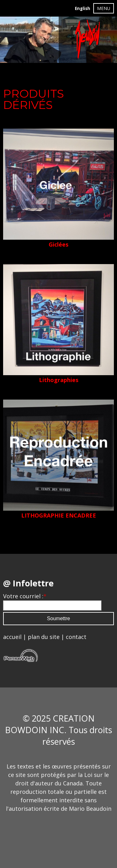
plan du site (44, 637)
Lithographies (59, 380)
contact (76, 637)
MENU (104, 8)
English (83, 8)
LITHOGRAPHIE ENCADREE (59, 515)
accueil (12, 637)
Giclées (58, 244)
